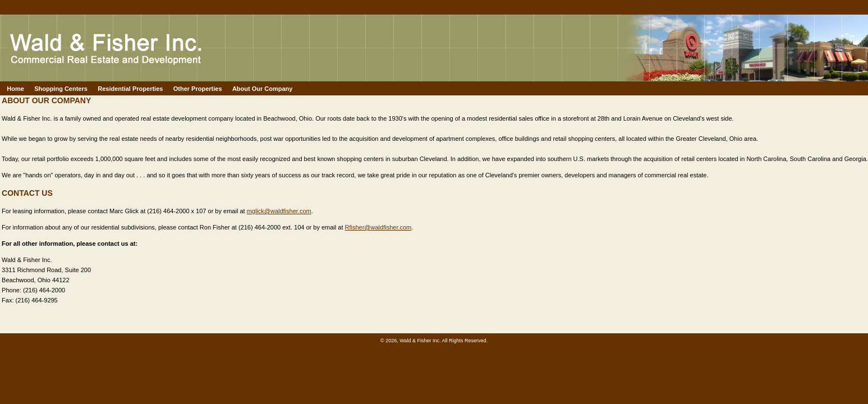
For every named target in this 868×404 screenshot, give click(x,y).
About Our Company (263, 89)
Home (15, 89)
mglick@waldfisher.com (279, 211)
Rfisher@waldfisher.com (378, 227)
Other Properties (198, 89)
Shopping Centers (61, 89)
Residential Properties (130, 89)
